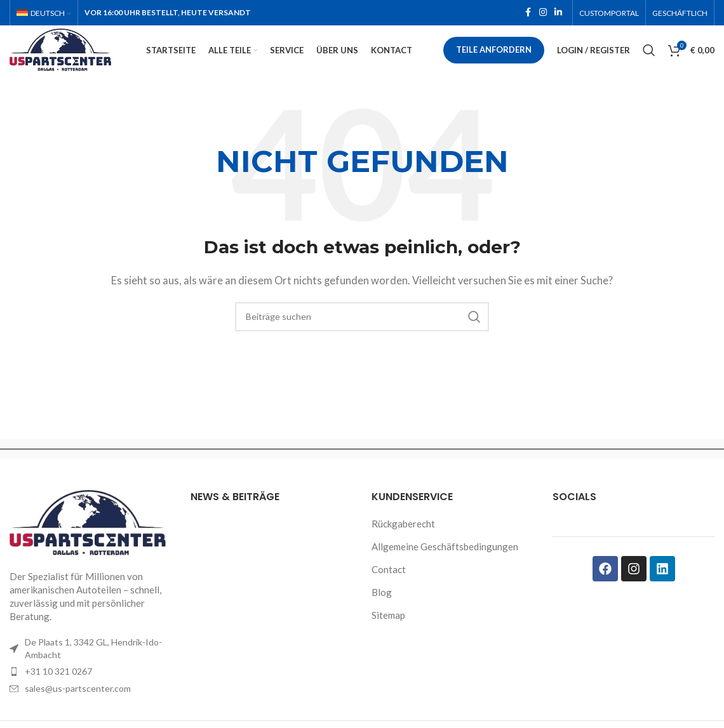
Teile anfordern (494, 60)
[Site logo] (82, 58)
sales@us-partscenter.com (78, 706)
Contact (389, 587)
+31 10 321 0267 (58, 690)
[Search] (649, 60)
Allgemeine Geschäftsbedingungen (445, 564)
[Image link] (90, 540)
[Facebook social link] (528, 14)
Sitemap (388, 633)
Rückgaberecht (403, 541)
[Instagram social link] (543, 14)
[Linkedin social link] (558, 14)
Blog (382, 610)
